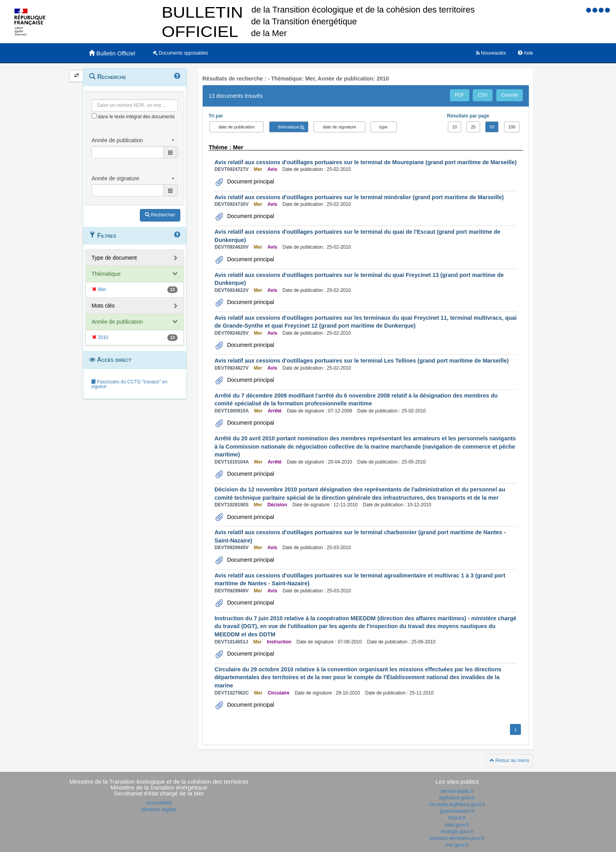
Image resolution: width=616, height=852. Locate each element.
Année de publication (117, 322)
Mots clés (103, 306)
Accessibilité (159, 803)
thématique (289, 127)
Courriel (510, 95)
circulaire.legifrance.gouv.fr (457, 804)
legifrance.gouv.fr (457, 798)
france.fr (457, 818)
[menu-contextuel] (94, 116)
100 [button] (512, 127)
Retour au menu (509, 760)
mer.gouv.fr (457, 845)
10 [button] (455, 127)
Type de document (114, 258)
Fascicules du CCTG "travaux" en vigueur (129, 384)
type (384, 127)
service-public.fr (457, 791)
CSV (483, 95)
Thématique (106, 274)
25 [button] (473, 127)
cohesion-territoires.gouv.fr (457, 838)
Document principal (250, 181)
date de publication (236, 127)
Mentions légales (159, 810)
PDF (460, 95)
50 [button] (492, 127)
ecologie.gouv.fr (457, 832)
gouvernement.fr (457, 811)
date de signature (339, 127)
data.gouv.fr (457, 825)
